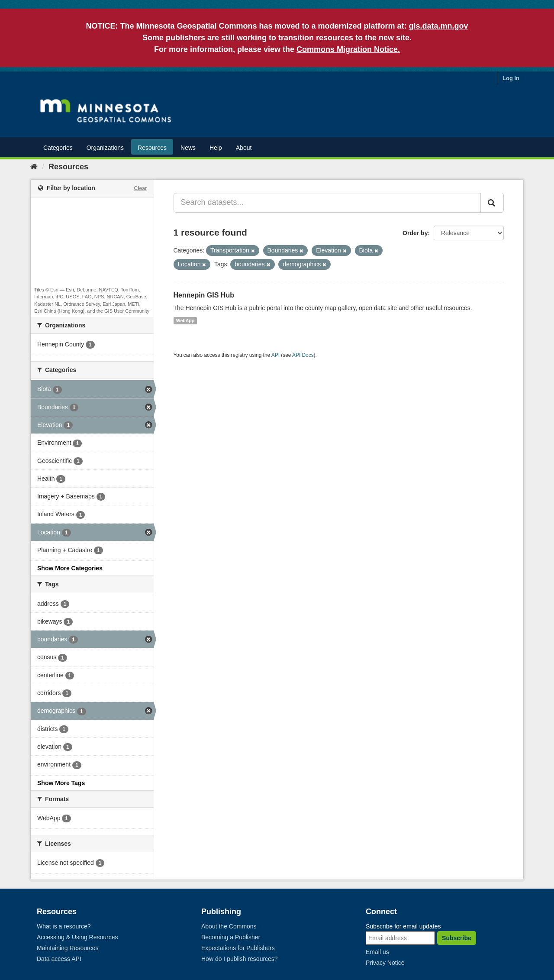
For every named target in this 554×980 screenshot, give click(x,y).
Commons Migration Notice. (348, 49)
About (244, 148)
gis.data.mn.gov (439, 26)
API (275, 355)
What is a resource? (64, 926)
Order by (415, 233)
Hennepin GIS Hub (204, 295)
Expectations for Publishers (238, 948)
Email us (377, 952)
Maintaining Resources (68, 948)
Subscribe (457, 938)
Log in (511, 78)
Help (216, 148)
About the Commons (229, 926)
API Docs (303, 355)
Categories (58, 148)
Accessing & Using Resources (77, 937)
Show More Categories (70, 568)
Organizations (105, 148)
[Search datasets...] (327, 203)
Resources (152, 148)
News (188, 148)
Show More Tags (61, 783)
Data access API (59, 959)
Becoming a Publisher (231, 937)
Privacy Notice (385, 963)
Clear (140, 188)
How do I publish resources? (240, 959)
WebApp (185, 320)
